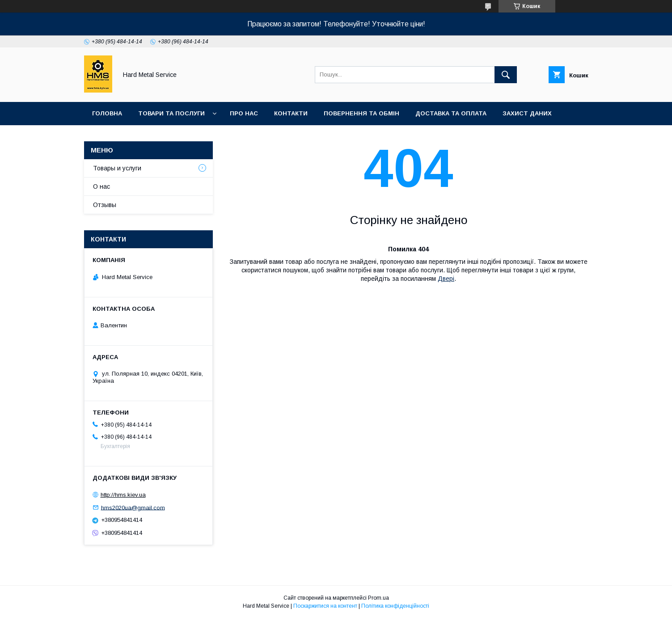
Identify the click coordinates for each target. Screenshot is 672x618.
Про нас (244, 113)
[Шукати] (506, 75)
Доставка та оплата (451, 113)
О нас (101, 186)
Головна (107, 113)
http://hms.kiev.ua (123, 495)
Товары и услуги (117, 168)
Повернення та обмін (361, 113)
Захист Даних (527, 113)
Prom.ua (378, 598)
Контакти (291, 113)
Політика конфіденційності (395, 606)
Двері (446, 279)
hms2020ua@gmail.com (133, 507)
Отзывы (105, 205)
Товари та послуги (171, 113)
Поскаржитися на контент (325, 606)
